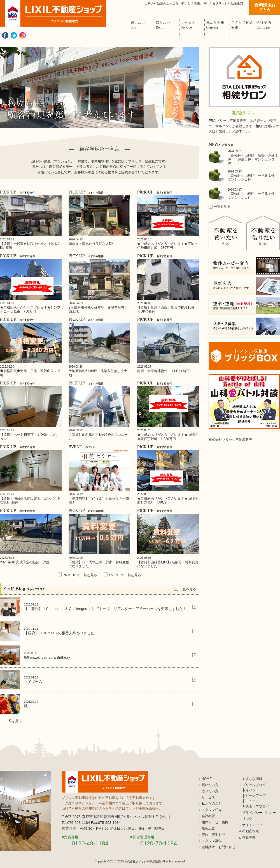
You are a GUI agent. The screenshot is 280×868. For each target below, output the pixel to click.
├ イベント (251, 790)
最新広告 (208, 828)
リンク (247, 819)
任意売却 (249, 838)
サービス (208, 797)
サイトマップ (252, 825)
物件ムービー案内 (215, 822)
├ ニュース (251, 801)
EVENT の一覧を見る (125, 575)
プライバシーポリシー (259, 813)
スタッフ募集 (212, 841)
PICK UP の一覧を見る (80, 575)
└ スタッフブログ (256, 806)
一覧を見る (188, 589)
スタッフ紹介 (212, 810)
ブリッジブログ (254, 785)
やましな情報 (252, 779)
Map (165, 817)
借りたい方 (210, 791)
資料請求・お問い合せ (218, 847)
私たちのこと (212, 803)
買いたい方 (210, 785)
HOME (207, 779)
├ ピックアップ (254, 796)
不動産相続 (251, 831)
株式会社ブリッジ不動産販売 (230, 440)
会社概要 (208, 816)
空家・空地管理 (213, 834)
